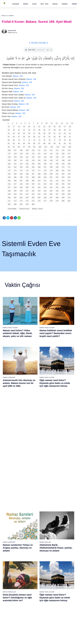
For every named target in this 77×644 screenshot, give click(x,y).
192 (63, 174)
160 (69, 164)
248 (69, 191)
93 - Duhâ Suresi (33, 618)
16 (9, 127)
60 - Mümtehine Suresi (10, 568)
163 (21, 167)
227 (9, 187)
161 (9, 167)
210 (39, 181)
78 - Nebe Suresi (33, 565)
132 (33, 157)
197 (27, 177)
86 (34, 143)
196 (21, 177)
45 (24, 133)
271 (9, 201)
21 (34, 127)
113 (51, 150)
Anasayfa (16, 4)
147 (57, 160)
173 (15, 171)
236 (63, 187)
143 (33, 160)
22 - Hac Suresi (32, 499)
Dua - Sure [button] (44, 4)
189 (45, 174)
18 (19, 127)
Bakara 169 (18, 76)
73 (34, 140)
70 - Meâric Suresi (9, 603)
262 (21, 198)
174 (21, 171)
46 (29, 133)
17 (14, 127)
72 (29, 140)
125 (57, 154)
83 (19, 143)
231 (33, 187)
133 (39, 157)
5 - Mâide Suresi (9, 506)
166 (39, 167)
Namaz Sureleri (9, 376)
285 (27, 204)
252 (27, 194)
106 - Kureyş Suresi (58, 596)
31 (19, 130)
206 (15, 181)
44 (19, 133)
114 (57, 150)
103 (58, 147)
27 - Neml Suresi (33, 517)
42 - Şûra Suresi (57, 503)
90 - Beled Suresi (33, 607)
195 (15, 177)
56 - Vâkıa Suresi (57, 552)
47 (34, 133)
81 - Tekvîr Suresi (33, 575)
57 (19, 137)
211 (45, 181)
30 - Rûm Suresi (33, 528)
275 (33, 201)
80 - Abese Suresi (33, 572)
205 (9, 181)
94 (9, 147)
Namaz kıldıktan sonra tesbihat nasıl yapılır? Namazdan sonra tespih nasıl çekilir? (56, 333)
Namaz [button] (55, 4)
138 (69, 157)
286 (33, 204)
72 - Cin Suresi (8, 611)
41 (70, 130)
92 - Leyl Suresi (32, 614)
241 (27, 191)
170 (63, 167)
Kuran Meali (6, 120)
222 (45, 184)
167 (45, 167)
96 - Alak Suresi (57, 561)
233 (45, 187)
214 (63, 181)
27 (65, 127)
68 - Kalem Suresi (9, 596)
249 (9, 194)
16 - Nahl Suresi (8, 545)
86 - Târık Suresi (33, 593)
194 (9, 177)
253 (33, 194)
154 (33, 164)
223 (51, 184)
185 (21, 174)
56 (14, 137)
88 (44, 143)
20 (29, 127)
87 (39, 143)
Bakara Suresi (37, 209)
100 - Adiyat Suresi (58, 575)
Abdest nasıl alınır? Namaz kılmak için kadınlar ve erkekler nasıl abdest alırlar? (19, 430)
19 (24, 127)
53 (65, 133)
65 (60, 137)
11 (52, 123)
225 (63, 184)
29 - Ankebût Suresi (34, 524)
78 (60, 140)
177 (39, 171)
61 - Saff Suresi (8, 572)
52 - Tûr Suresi (56, 538)
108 (21, 150)
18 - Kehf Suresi (8, 552)
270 (69, 198)
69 (14, 140)
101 (46, 147)
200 (45, 177)
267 (51, 198)
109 (27, 150)
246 (57, 191)
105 (70, 147)
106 (9, 150)
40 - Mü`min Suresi (58, 496)
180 (57, 171)
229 (21, 187)
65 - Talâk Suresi (9, 586)
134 (45, 157)
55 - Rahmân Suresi (58, 549)
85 (29, 143)
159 (63, 164)
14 (67, 123)
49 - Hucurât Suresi (58, 528)
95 (14, 147)
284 (21, 204)
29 (9, 130)
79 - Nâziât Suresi (33, 568)
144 (39, 160)
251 (21, 194)
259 (69, 194)
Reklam (44, 640)
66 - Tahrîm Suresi (9, 589)
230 (27, 187)
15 (72, 123)
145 (45, 160)
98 (29, 147)
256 (51, 194)
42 (9, 133)
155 (39, 164)
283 (15, 204)
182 (69, 171)
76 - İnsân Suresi (9, 625)
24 (50, 127)
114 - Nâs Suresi (57, 625)
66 (65, 137)
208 (27, 181)
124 (51, 154)
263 (27, 198)
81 (9, 143)
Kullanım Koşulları (34, 640)
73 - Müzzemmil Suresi (11, 614)
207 (21, 181)
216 (9, 184)
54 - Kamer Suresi (57, 545)
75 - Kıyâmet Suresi (10, 621)
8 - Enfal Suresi (8, 517)
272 (15, 201)
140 (15, 160)
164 (27, 167)
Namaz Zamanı (69, 640)
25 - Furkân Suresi (33, 510)
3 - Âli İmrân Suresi (9, 499)
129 (15, 157)
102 (52, 147)
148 (63, 160)
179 (51, 171)
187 (33, 174)
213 (57, 181)
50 (50, 133)
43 (14, 133)
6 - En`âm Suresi (9, 510)
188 (39, 174)
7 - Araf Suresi (8, 514)
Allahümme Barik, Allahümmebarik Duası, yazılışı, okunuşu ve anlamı (56, 382)
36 (44, 130)
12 (57, 123)
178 (45, 171)
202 (57, 177)
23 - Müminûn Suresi (34, 503)
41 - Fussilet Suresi (58, 499)
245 (51, 191)
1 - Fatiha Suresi (9, 492)
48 (39, 133)
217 (15, 184)
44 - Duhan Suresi (57, 510)
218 (21, 184)
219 (27, 184)
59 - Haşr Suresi (8, 565)
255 (45, 194)
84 (24, 143)
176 (33, 171)
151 (15, 164)
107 (15, 150)
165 (33, 167)
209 (33, 181)
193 (69, 174)
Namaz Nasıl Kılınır (10, 328)
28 (70, 127)
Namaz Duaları (45, 376)
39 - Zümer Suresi (57, 492)
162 (15, 167)
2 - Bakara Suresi (9, 496)
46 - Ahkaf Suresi (57, 517)
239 (15, 191)
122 (39, 154)
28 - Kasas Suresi (33, 521)
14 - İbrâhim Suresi (9, 538)
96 (19, 147)
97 (24, 147)
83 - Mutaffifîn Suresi (34, 582)
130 (21, 157)
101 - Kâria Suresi (57, 579)
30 (14, 130)
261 (15, 198)
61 (39, 137)
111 (39, 150)
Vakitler (74, 4)
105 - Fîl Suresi (57, 593)
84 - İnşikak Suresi (33, 586)
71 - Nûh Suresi (8, 607)
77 (55, 140)
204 (69, 177)
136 (57, 157)
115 (63, 150)
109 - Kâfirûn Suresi (58, 607)
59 (29, 137)
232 (39, 187)
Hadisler (65, 4)
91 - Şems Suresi (33, 611)
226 (69, 184)
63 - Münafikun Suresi (10, 579)
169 (57, 167)
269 (63, 198)
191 (57, 174)
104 (64, 147)
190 (51, 174)
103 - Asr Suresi (57, 586)
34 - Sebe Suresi (33, 542)
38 (55, 130)
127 (69, 154)
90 (55, 143)
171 (69, 167)
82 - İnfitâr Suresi (33, 579)
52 (60, 133)
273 (21, 201)
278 (51, 201)
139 (9, 160)
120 (27, 154)
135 (51, 157)
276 (39, 201)
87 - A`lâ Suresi (32, 596)
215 (69, 181)
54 (70, 133)
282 (9, 204)
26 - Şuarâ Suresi (33, 514)
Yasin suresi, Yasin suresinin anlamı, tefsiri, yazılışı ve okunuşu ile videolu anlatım (55, 430)
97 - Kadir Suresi (57, 565)
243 (39, 191)
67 (70, 137)
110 (33, 150)
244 (45, 191)
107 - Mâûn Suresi (58, 600)
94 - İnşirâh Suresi (33, 621)
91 (60, 143)
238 (9, 191)
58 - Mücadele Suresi (10, 561)
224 (57, 184)
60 (34, 137)
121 (33, 154)
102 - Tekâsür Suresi (58, 582)
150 (9, 164)
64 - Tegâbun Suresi (10, 582)
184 (15, 174)
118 (15, 154)
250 (15, 194)
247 (63, 191)
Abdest (26, 4)
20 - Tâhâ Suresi (33, 492)
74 (39, 140)
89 (50, 143)
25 (55, 127)
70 (19, 140)
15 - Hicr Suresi (8, 542)
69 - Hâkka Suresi (9, 600)
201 (51, 177)
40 (65, 130)
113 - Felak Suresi (58, 621)
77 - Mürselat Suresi (34, 561)
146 (51, 160)
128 (9, 157)
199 (39, 177)
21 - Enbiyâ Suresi (33, 496)
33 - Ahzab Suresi (33, 538)
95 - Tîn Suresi (32, 625)
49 (44, 133)
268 (57, 198)
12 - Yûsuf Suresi (9, 531)
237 (69, 187)
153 (27, 164)
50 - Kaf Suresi (56, 531)
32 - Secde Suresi (33, 535)
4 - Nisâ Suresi (8, 503)
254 (39, 194)
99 (34, 147)
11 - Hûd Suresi (8, 528)
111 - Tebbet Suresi (58, 614)
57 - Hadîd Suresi (57, 556)
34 (34, 130)
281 (69, 201)
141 (21, 160)
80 (70, 140)
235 (57, 187)
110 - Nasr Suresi (57, 611)
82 (14, 143)
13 (62, 123)
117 (9, 154)
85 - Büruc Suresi (33, 589)
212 (51, 181)
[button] (16, 4)
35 (39, 130)
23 (44, 127)
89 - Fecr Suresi (33, 603)
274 (27, 201)
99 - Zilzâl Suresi (57, 572)
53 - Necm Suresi (57, 542)
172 (9, 171)
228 (15, 187)
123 (45, 154)
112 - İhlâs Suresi (57, 618)
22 (39, 127)
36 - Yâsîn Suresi (33, 549)
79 (65, 140)
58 (24, 137)
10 (47, 123)
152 (21, 164)
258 (63, 194)
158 (57, 164)
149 (69, 160)
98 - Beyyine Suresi (58, 568)
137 (63, 157)
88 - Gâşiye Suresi (33, 600)
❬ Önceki (33, 43)
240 (21, 191)
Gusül (34, 4)
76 (50, 140)
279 (57, 201)
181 (63, 171)
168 (51, 167)
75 (44, 140)
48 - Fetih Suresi (57, 524)
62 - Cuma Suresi (9, 575)
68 (9, 140)
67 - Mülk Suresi (8, 593)
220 (33, 184)
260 (9, 198)
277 (45, 201)
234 (51, 187)
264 (33, 198)
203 (63, 177)
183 (9, 174)
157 (51, 164)
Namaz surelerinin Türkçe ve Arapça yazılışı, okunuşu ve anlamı (18, 382)
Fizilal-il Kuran (7, 16)
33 (29, 130)
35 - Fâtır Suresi (33, 545)
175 (27, 171)
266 (45, 198)
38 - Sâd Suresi (32, 556)
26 (60, 127)
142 (27, 160)
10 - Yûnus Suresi (9, 524)
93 (70, 143)
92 (65, 143)
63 (50, 137)
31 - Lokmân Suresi (34, 531)
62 (44, 137)
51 (55, 133)
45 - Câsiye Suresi (58, 514)
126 (63, 154)
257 (57, 194)
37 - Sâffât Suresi (33, 552)
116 (69, 150)
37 (50, 130)
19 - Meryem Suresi (10, 556)
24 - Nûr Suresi (32, 506)
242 (33, 191)
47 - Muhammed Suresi (59, 521)
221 (39, 184)
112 (45, 150)
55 (9, 137)
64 (55, 137)
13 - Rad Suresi (8, 535)
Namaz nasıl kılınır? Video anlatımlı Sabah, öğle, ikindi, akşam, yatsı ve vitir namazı (18, 333)
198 (33, 177)
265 (39, 198)
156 (45, 164)
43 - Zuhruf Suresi (57, 506)
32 (24, 130)
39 (60, 130)
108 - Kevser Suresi (58, 603)
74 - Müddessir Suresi (10, 618)
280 (63, 201)
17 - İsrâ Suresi (8, 549)
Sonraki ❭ (44, 43)
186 (27, 174)
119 (21, 154)
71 (24, 140)
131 (27, 157)
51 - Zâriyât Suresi (58, 535)
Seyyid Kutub (12, 30)
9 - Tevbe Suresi (8, 521)
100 (40, 147)
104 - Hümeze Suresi (58, 589)
